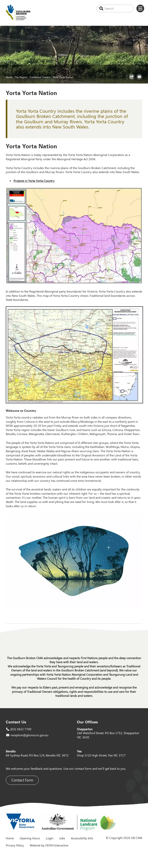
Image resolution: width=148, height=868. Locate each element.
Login (50, 838)
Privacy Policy (15, 845)
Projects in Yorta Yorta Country (34, 181)
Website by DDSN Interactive (49, 845)
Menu (140, 8)
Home (9, 77)
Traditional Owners (40, 77)
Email (140, 79)
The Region (21, 77)
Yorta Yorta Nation (63, 77)
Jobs (62, 838)
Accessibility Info (82, 838)
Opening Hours (30, 838)
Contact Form (22, 780)
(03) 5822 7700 (21, 729)
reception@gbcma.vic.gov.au (29, 735)
